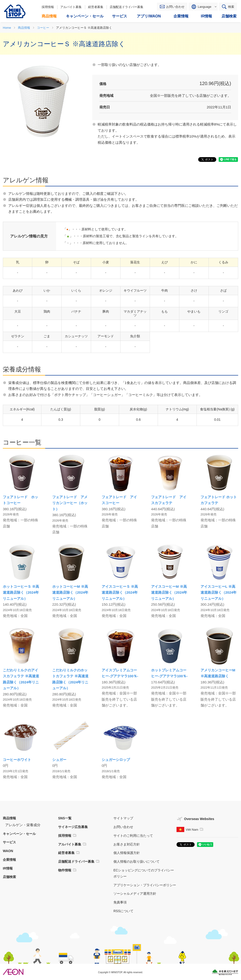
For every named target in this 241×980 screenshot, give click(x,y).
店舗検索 (9, 877)
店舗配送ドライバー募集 (127, 7)
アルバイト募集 (71, 7)
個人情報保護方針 (127, 853)
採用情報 (48, 7)
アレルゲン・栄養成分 (23, 825)
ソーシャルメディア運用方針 (135, 894)
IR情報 (8, 868)
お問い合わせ (175, 7)
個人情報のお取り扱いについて (137, 862)
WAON (8, 851)
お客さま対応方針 (127, 844)
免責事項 (120, 902)
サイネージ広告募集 (73, 827)
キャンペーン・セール (19, 834)
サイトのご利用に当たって (133, 836)
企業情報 (9, 860)
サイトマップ (123, 818)
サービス (9, 842)
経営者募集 (96, 7)
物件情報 (65, 870)
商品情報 (9, 818)
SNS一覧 (65, 818)
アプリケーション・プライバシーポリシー (145, 885)
